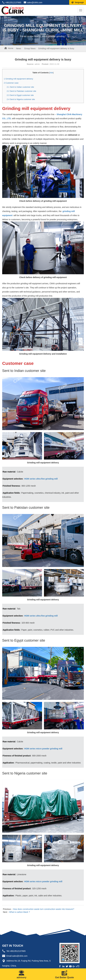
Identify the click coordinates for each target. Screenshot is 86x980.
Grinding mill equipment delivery (18, 79)
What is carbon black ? (20, 912)
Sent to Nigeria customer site (21, 99)
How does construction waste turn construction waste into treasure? (43, 909)
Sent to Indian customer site (20, 87)
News (18, 48)
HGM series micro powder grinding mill (43, 749)
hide (51, 73)
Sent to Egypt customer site (20, 95)
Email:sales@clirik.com (17, 956)
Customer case (11, 83)
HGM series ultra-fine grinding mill (41, 479)
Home (11, 48)
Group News (30, 48)
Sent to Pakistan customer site (21, 91)
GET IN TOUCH (13, 946)
